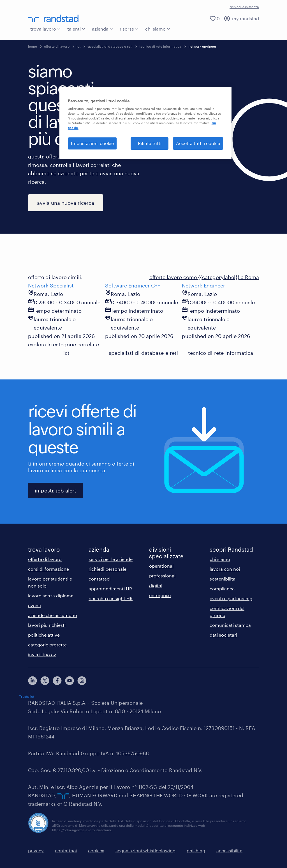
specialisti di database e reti (110, 46)
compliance (222, 589)
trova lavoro (45, 29)
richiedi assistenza (244, 7)
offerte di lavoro (57, 46)
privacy (36, 850)
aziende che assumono (53, 615)
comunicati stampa (230, 625)
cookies (96, 850)
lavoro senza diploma (51, 596)
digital (156, 585)
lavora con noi (225, 569)
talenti (76, 29)
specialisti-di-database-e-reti (143, 353)
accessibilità (229, 850)
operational (161, 566)
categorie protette (47, 645)
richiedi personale (107, 569)
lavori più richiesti (47, 625)
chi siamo (158, 29)
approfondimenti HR (110, 589)
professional (162, 576)
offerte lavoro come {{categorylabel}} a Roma (204, 277)
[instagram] (82, 681)
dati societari (223, 635)
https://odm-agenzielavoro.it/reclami (82, 830)
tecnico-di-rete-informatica (221, 353)
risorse (129, 29)
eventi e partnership (231, 598)
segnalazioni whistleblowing (145, 850)
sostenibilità (223, 579)
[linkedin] (33, 681)
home (33, 46)
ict (78, 46)
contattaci (99, 579)
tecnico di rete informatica (160, 46)
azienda (102, 29)
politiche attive (44, 635)
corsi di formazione (48, 569)
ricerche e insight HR (111, 598)
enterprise (160, 595)
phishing (196, 850)
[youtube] (70, 681)
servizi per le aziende (111, 559)
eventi (35, 605)
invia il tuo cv (42, 654)
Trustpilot (27, 696)
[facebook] (57, 681)
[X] (45, 681)
